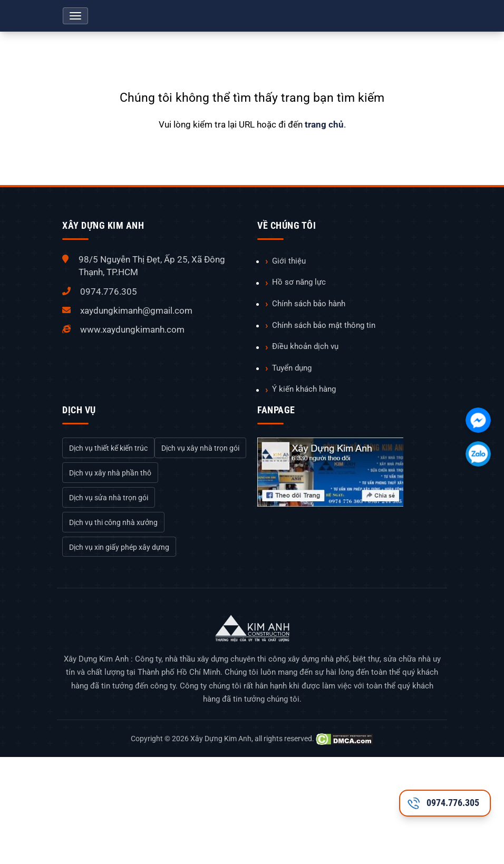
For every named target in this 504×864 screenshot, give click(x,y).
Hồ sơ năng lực (299, 282)
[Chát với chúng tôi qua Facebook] (478, 420)
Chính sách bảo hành (309, 304)
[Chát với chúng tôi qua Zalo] (478, 454)
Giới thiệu (289, 261)
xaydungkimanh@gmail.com (136, 310)
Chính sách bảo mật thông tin (324, 325)
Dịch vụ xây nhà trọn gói (200, 448)
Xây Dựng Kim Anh (221, 739)
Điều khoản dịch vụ (305, 346)
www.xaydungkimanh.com (132, 329)
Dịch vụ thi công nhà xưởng (113, 522)
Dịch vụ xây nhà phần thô (110, 473)
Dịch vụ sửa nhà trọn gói (109, 498)
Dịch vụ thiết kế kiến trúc (108, 448)
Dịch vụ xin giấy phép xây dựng (119, 547)
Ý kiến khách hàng (304, 389)
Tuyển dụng (292, 368)
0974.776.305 (109, 292)
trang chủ (324, 124)
